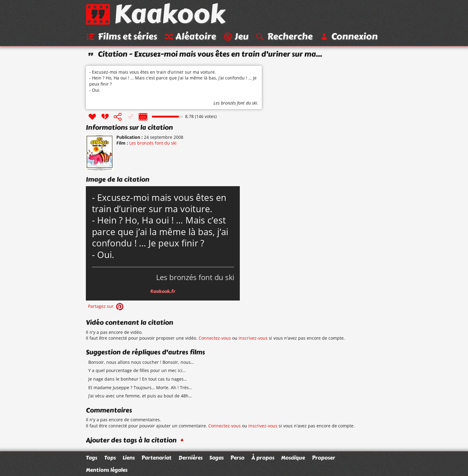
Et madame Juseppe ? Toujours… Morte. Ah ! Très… (140, 387)
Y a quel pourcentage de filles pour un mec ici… (137, 370)
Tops (110, 458)
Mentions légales (107, 470)
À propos (263, 458)
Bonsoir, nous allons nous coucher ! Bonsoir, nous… (141, 362)
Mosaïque (293, 458)
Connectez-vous (215, 338)
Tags (91, 458)
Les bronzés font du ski (235, 103)
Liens (129, 458)
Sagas (216, 458)
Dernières (190, 458)
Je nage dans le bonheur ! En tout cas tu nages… (138, 379)
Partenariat (156, 458)
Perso (237, 458)
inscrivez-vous (253, 338)
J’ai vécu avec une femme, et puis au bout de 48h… (140, 396)
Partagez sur (106, 306)
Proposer (324, 458)
